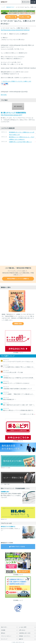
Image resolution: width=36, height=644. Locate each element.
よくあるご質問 (23, 627)
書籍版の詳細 (18, 324)
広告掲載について (18, 353)
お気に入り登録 (25, 17)
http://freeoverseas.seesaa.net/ (11, 115)
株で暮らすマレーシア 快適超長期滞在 (13, 113)
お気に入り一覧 (12, 17)
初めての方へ (4, 627)
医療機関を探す (5, 492)
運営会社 (3, 633)
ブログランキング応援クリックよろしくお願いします (17, 81)
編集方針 (21, 639)
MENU (32, 2)
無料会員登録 (26, 2)
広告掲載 (3, 630)
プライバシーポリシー (6, 636)
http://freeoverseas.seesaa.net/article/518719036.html (15, 30)
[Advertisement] (18, 204)
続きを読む (4, 95)
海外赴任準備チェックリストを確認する (18, 279)
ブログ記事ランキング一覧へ (27, 414)
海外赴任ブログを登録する (8, 527)
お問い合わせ (22, 630)
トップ (3, 7)
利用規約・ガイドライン (25, 636)
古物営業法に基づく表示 (25, 633)
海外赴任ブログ (10, 7)
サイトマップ (4, 639)
